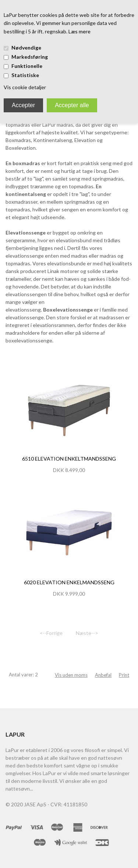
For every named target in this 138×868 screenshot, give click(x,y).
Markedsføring (30, 57)
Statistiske (25, 75)
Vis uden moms (71, 675)
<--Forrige (51, 633)
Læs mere (79, 31)
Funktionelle (27, 66)
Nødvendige (26, 48)
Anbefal (103, 675)
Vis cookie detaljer (25, 87)
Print (124, 675)
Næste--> (87, 633)
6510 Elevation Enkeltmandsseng (69, 459)
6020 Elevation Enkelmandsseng (69, 582)
